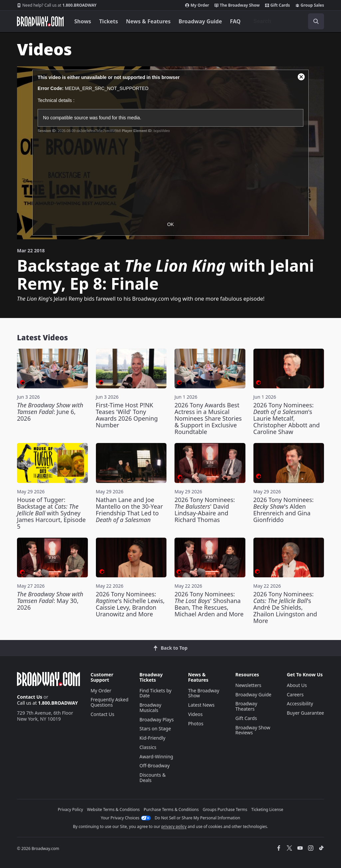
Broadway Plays (157, 719)
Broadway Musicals (151, 707)
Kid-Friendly (153, 738)
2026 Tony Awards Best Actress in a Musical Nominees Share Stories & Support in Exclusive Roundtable (208, 418)
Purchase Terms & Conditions (171, 809)
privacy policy (174, 826)
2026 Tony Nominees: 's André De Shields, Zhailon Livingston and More (285, 607)
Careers (295, 694)
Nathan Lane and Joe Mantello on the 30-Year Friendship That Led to (130, 510)
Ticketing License (267, 809)
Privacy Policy (71, 809)
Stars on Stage (155, 728)
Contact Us (30, 697)
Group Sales (310, 5)
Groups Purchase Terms (225, 809)
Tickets (109, 21)
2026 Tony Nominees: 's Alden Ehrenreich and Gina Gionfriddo (284, 510)
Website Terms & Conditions (113, 809)
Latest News (201, 705)
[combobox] (286, 21)
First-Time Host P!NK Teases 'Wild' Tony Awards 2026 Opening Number (127, 415)
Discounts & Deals (153, 777)
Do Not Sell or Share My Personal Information (198, 818)
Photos (196, 723)
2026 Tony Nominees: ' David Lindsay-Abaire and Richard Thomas (205, 510)
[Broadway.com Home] (40, 21)
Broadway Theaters (246, 706)
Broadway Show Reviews (253, 730)
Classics (148, 747)
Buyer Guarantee (305, 713)
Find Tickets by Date (156, 693)
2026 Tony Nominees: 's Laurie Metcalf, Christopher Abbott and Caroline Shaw (287, 418)
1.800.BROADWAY (57, 5)
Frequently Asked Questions (110, 702)
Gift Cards (278, 5)
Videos (195, 714)
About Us (297, 685)
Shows (83, 21)
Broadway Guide (200, 21)
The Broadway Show (237, 5)
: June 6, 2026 (50, 412)
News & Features (148, 21)
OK (170, 224)
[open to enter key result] (316, 21)
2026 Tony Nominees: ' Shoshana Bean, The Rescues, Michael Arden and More (209, 604)
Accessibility (300, 703)
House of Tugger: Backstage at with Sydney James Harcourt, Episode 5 (51, 513)
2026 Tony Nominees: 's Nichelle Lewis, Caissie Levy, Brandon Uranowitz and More (130, 604)
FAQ (235, 21)
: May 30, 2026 (50, 601)
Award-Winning (156, 756)
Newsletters (248, 685)
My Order (197, 5)
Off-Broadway (155, 765)
